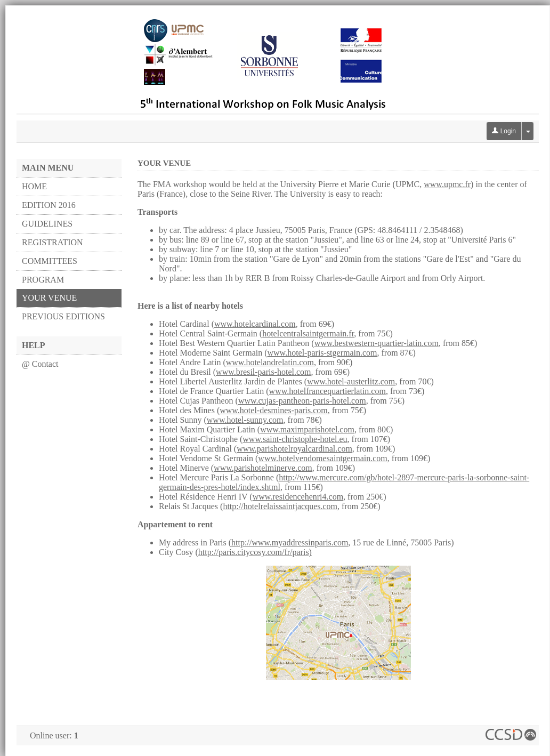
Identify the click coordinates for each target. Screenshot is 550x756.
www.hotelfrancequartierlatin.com (327, 391)
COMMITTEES (50, 261)
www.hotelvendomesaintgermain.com (322, 458)
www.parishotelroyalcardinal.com (294, 449)
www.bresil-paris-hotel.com (263, 372)
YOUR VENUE (49, 298)
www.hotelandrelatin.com (270, 362)
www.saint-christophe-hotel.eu (295, 439)
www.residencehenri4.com (298, 497)
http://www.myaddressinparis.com (290, 542)
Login (504, 131)
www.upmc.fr (447, 184)
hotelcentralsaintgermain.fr (308, 333)
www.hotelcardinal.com (255, 324)
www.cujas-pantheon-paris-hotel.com (302, 401)
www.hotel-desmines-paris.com (273, 410)
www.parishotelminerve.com (263, 468)
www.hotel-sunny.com (245, 420)
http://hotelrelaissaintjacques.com (280, 506)
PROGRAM (43, 280)
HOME (34, 186)
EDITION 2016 (49, 205)
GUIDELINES (47, 224)
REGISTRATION (52, 242)
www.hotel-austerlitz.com (351, 381)
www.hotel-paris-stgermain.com (322, 353)
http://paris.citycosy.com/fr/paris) (255, 552)
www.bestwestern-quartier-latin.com (377, 343)
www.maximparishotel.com (307, 429)
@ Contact (40, 364)
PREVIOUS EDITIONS (63, 316)
